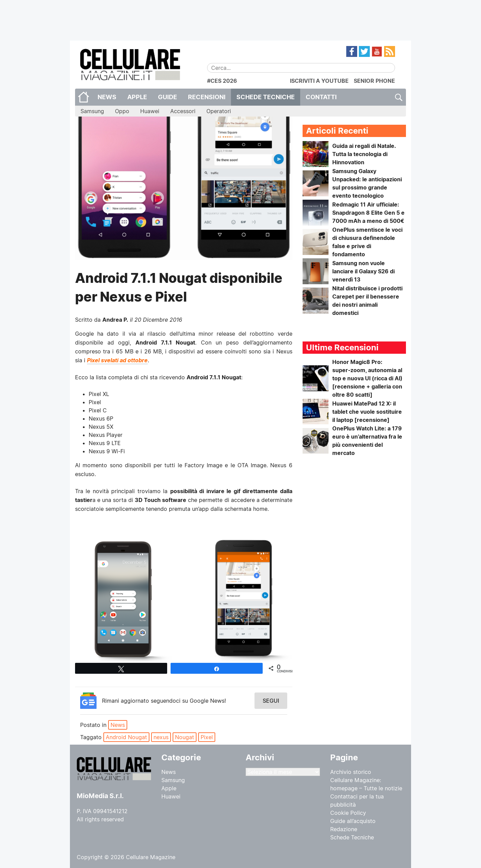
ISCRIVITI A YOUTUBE (319, 81)
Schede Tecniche (266, 97)
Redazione (344, 829)
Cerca (398, 97)
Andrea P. (115, 320)
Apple (137, 97)
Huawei (150, 111)
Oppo (122, 111)
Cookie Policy (348, 813)
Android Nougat (126, 737)
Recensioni (207, 97)
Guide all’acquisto (353, 821)
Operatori (219, 111)
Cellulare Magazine (151, 857)
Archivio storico (351, 772)
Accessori (183, 111)
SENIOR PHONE (374, 81)
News (107, 97)
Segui (271, 701)
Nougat (185, 737)
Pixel (207, 737)
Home (84, 97)
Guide (167, 97)
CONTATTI (321, 97)
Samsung (92, 111)
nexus (161, 737)
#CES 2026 (222, 81)
